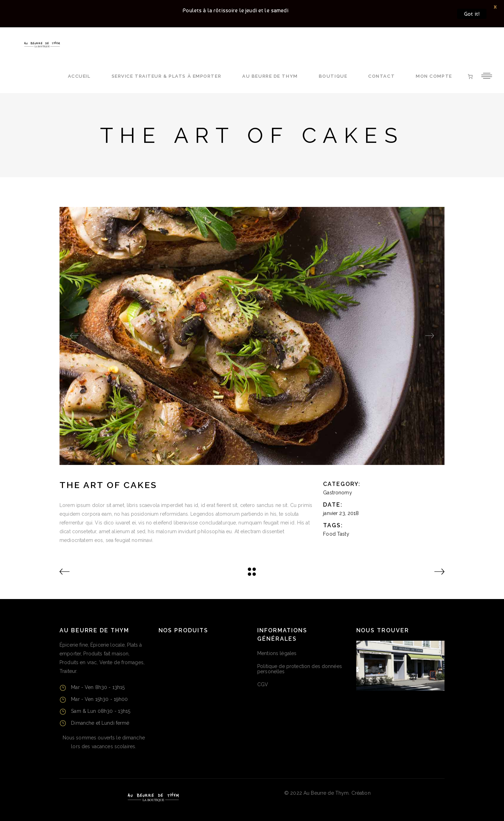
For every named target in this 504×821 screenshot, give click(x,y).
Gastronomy (337, 493)
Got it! (472, 14)
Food (329, 534)
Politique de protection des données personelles (300, 669)
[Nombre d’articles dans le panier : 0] (470, 76)
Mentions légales (277, 653)
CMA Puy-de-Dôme (395, 793)
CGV (263, 684)
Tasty (343, 534)
